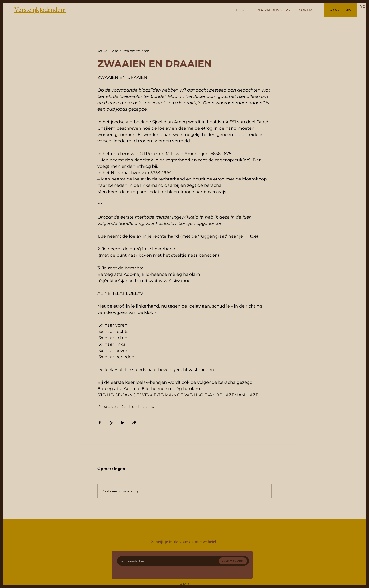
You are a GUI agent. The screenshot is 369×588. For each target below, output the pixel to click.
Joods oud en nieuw (138, 407)
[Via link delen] (134, 423)
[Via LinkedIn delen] (123, 423)
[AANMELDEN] (233, 561)
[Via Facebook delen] (100, 423)
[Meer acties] (269, 51)
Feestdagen (108, 407)
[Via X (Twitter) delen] (111, 423)
